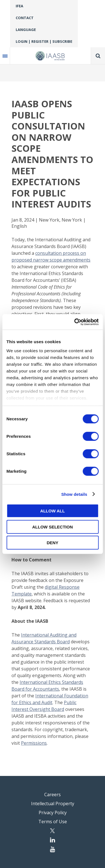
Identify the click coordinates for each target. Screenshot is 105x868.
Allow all (53, 511)
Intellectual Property (53, 804)
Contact (25, 18)
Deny (53, 543)
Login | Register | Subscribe (44, 41)
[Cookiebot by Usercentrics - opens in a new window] (75, 322)
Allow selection (53, 527)
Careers (53, 795)
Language (26, 30)
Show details (74, 494)
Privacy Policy (53, 813)
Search (98, 56)
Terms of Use (53, 822)
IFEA (19, 6)
